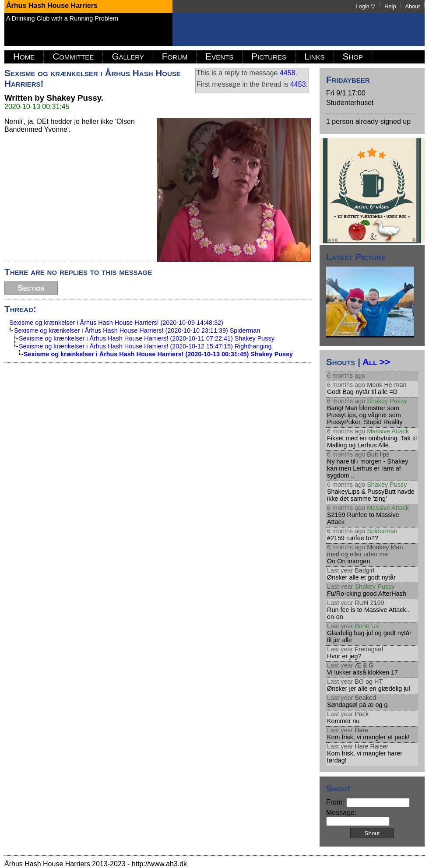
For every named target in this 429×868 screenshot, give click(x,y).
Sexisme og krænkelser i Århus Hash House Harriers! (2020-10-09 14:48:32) (116, 323)
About (413, 6)
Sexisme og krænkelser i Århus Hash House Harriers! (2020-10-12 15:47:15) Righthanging (145, 346)
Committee (73, 56)
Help (390, 6)
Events (219, 56)
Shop (353, 56)
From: (368, 802)
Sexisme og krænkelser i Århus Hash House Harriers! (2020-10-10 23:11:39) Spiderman (137, 330)
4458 (288, 73)
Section (31, 288)
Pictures (269, 56)
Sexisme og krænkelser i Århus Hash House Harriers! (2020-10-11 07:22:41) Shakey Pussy (147, 338)
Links (315, 56)
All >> (376, 362)
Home (24, 56)
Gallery (128, 56)
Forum (175, 56)
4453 (298, 84)
